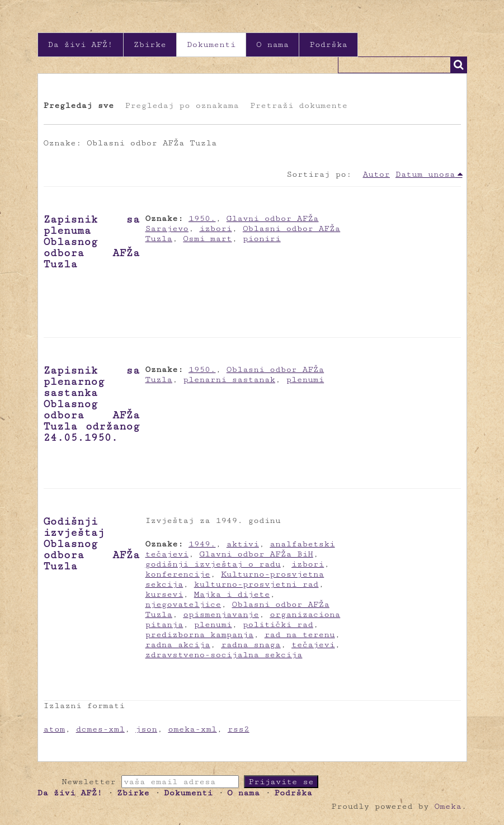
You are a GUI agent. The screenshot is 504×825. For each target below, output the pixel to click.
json (146, 729)
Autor (376, 174)
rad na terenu (300, 635)
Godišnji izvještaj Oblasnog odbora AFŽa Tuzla (92, 544)
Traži (459, 65)
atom (55, 729)
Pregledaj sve (79, 105)
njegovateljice (183, 604)
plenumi (305, 379)
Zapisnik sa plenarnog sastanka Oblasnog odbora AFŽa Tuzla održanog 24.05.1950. (92, 404)
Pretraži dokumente (299, 105)
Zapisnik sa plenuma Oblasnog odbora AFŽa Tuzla (92, 242)
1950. (202, 218)
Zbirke (150, 44)
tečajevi (313, 645)
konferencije (178, 574)
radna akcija (178, 645)
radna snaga (251, 645)
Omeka (448, 806)
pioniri (262, 239)
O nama (272, 44)
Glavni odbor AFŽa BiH (256, 554)
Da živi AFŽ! (81, 44)
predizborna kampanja (200, 635)
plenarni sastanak (229, 379)
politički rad (278, 624)
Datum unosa (425, 174)
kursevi (164, 594)
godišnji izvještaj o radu (213, 564)
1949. (202, 544)
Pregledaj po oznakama (182, 105)
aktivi (243, 544)
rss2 (239, 729)
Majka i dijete (232, 594)
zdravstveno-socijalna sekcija (224, 655)
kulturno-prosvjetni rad (256, 584)
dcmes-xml (100, 729)
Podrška (328, 44)
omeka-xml (192, 729)
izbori (215, 228)
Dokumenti (211, 44)
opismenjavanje (221, 614)
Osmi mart (207, 239)
